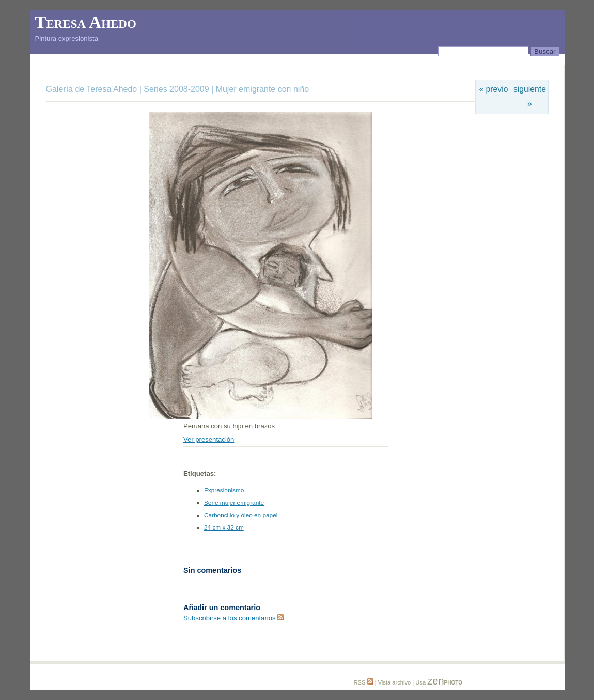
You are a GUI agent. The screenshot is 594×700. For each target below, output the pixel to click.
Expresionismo (224, 490)
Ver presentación (209, 439)
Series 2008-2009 (176, 89)
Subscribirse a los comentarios (233, 618)
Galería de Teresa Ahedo (93, 89)
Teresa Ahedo (86, 22)
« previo (494, 89)
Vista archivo (395, 682)
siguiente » (530, 96)
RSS (364, 682)
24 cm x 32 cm (224, 527)
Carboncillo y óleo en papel (241, 515)
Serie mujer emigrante (234, 503)
